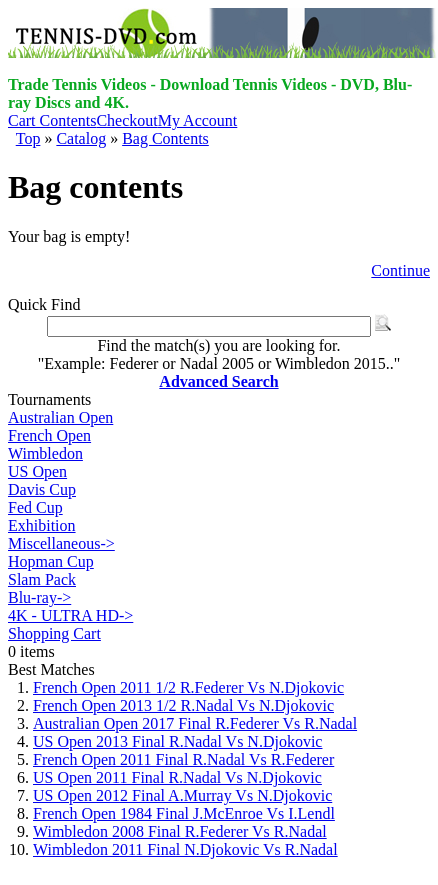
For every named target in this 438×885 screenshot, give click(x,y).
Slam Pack (42, 579)
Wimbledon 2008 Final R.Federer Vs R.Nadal (180, 831)
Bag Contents (165, 138)
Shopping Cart (54, 633)
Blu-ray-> (39, 597)
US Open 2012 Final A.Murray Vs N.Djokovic (182, 795)
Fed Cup (35, 507)
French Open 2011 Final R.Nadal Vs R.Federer (183, 759)
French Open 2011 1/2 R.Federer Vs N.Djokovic (188, 687)
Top (28, 138)
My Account (198, 120)
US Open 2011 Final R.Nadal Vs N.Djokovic (177, 777)
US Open (37, 471)
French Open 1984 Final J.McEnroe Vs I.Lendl (184, 813)
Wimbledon (45, 453)
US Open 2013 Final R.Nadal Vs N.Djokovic (177, 741)
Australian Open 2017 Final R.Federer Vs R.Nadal (195, 723)
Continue (400, 270)
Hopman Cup (51, 561)
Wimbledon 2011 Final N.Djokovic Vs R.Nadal (185, 849)
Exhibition (42, 525)
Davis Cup (42, 489)
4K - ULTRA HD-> (70, 615)
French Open (49, 435)
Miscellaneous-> (61, 543)
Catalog (81, 138)
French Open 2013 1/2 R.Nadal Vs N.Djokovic (183, 705)
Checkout (126, 120)
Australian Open (60, 417)
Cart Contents (52, 120)
